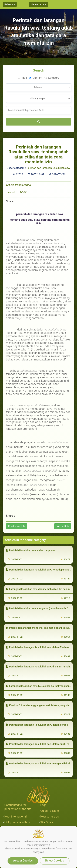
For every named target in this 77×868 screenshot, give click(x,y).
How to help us (50, 817)
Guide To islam (50, 811)
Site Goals (47, 822)
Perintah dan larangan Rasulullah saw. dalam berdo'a (37, 725)
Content (36, 78)
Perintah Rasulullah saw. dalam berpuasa (31, 550)
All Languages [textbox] (38, 99)
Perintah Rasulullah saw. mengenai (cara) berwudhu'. (37, 608)
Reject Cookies (55, 861)
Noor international (16, 817)
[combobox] (38, 87)
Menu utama (38, 4)
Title (22, 78)
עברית (23, 192)
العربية (12, 192)
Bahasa (10, 4)
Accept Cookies (23, 861)
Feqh (43, 805)
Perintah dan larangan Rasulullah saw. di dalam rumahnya (40, 667)
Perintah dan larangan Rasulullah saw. (48, 168)
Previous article (17, 526)
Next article (63, 526)
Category (52, 78)
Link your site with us (17, 822)
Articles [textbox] (38, 87)
